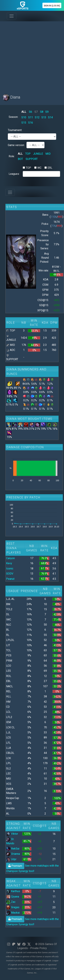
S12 (37, 117)
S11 (31, 117)
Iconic (10, 569)
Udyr (11, 859)
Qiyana (13, 897)
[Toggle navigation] (12, 16)
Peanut (10, 579)
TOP (28, 154)
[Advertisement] (32, 56)
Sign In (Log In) (52, 6)
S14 (50, 117)
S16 (31, 123)
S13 (44, 117)
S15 (24, 123)
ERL (50, 168)
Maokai (13, 913)
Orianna (13, 854)
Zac (11, 902)
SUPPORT (32, 159)
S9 (47, 112)
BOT (20, 159)
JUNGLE (38, 154)
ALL (24, 112)
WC (39, 168)
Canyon (10, 558)
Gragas (13, 907)
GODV (10, 574)
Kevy (9, 563)
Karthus (13, 891)
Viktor (12, 834)
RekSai (13, 849)
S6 (30, 112)
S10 (24, 117)
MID (48, 154)
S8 (42, 112)
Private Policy (39, 948)
